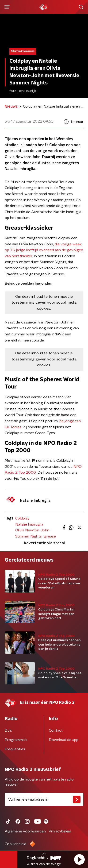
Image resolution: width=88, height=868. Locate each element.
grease (50, 536)
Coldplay (22, 518)
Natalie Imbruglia (29, 524)
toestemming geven (29, 302)
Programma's (16, 740)
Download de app (64, 740)
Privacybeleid (60, 831)
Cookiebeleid (15, 844)
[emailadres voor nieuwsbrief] (44, 799)
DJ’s (8, 730)
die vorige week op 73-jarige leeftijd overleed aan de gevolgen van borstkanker (44, 250)
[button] (79, 859)
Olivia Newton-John (32, 530)
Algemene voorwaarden (25, 831)
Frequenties (15, 749)
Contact (56, 730)
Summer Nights (29, 536)
